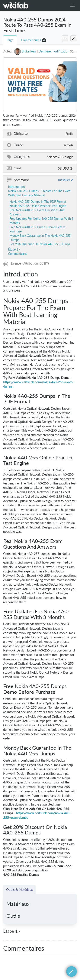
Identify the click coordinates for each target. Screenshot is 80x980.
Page (10, 40)
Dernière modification (54, 51)
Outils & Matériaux (19, 889)
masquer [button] (64, 180)
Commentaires (31, 40)
